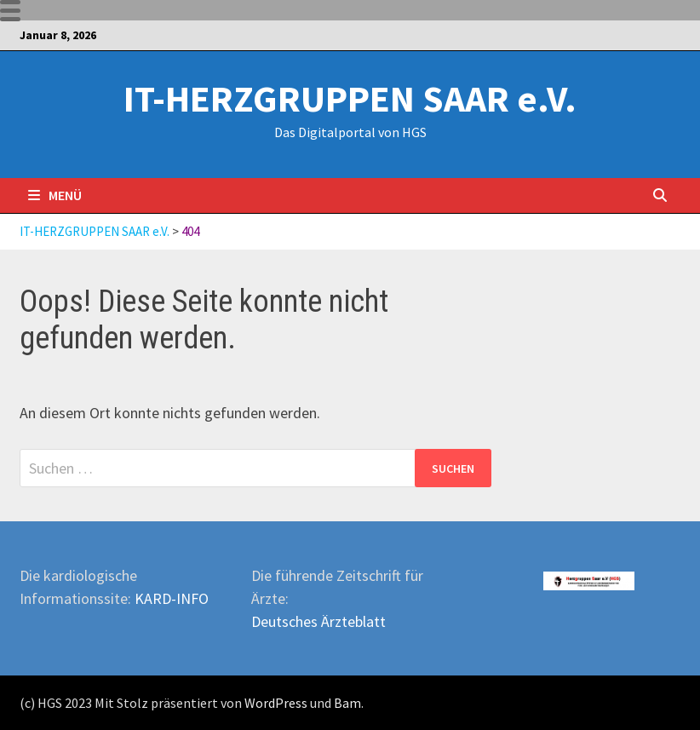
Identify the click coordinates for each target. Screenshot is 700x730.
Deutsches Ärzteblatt (318, 621)
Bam (347, 703)
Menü (55, 195)
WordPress (276, 703)
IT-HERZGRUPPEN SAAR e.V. (350, 98)
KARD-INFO (172, 598)
